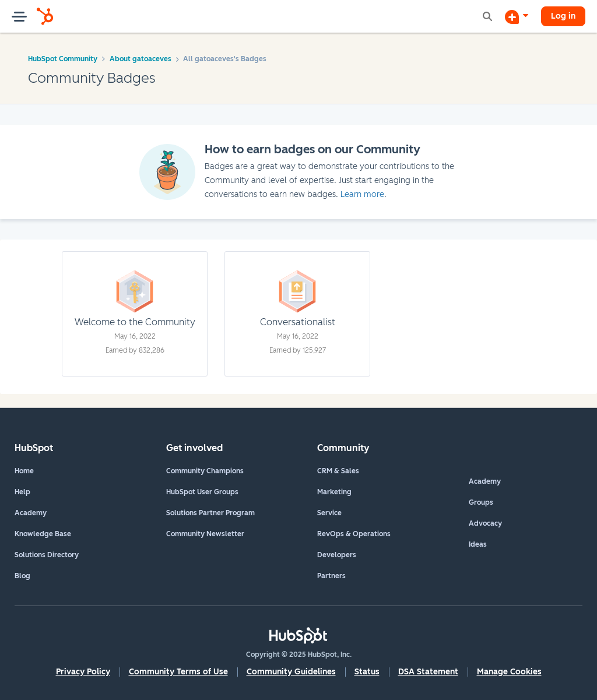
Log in (563, 16)
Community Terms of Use (178, 672)
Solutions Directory (47, 555)
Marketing (334, 492)
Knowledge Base (43, 534)
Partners (331, 576)
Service (329, 513)
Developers (337, 555)
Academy (31, 513)
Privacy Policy (83, 672)
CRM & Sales (338, 471)
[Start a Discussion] (517, 16)
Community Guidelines (291, 672)
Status (367, 672)
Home (24, 471)
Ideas (478, 544)
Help (22, 492)
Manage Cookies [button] (509, 672)
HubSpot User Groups (202, 492)
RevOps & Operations (354, 534)
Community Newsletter (205, 534)
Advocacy (485, 523)
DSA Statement (428, 672)
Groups (481, 502)
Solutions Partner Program (210, 513)
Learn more (362, 194)
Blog (22, 576)
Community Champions (205, 471)
